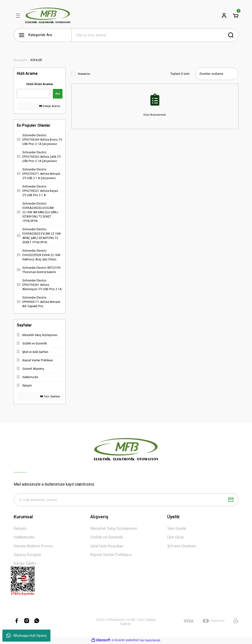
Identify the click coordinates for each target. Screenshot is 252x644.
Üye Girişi (175, 538)
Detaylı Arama (50, 106)
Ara (58, 94)
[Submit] (231, 500)
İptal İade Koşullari (107, 547)
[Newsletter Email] (126, 500)
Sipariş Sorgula (27, 555)
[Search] (155, 35)
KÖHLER (36, 60)
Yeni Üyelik (177, 529)
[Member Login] (224, 16)
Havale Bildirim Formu (33, 547)
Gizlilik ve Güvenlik (107, 538)
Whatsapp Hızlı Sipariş (26, 636)
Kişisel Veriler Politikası (111, 555)
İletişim (20, 529)
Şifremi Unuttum (182, 547)
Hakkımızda (24, 538)
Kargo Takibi (25, 564)
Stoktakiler (84, 74)
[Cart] (236, 16)
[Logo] (48, 16)
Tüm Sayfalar (50, 396)
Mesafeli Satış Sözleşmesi (114, 529)
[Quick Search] (33, 94)
